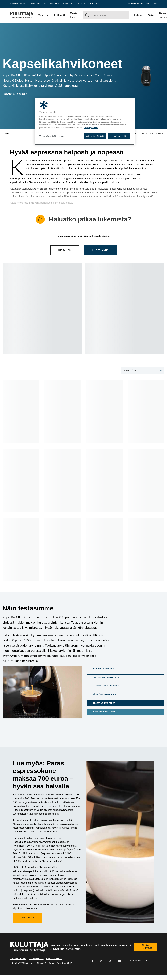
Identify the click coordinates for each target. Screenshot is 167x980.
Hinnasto (41, 963)
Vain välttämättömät (95, 136)
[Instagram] (101, 961)
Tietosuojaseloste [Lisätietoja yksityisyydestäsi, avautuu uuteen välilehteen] (91, 128)
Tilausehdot (36, 959)
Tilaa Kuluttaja (145, 947)
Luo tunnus (101, 250)
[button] (126, 669)
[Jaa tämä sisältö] (14, 133)
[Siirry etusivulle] (22, 15)
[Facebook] (92, 961)
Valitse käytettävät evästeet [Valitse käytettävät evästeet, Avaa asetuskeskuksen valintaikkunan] (52, 136)
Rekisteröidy (136, 4)
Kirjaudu (151, 4)
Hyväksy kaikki (119, 136)
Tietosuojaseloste (21, 963)
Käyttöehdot (54, 959)
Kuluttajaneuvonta (60, 963)
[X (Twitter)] (110, 961)
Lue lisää (27, 917)
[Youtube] (119, 961)
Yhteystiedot (18, 959)
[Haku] (110, 15)
